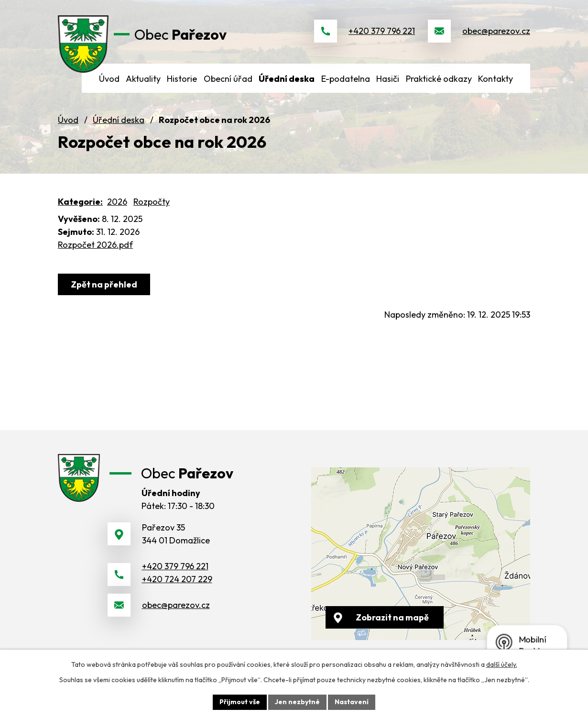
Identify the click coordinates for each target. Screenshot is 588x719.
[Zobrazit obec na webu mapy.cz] (421, 554)
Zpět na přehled (104, 284)
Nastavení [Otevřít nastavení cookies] (352, 702)
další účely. (502, 664)
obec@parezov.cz (496, 31)
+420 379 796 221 (382, 31)
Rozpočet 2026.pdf (95, 245)
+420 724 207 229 (177, 579)
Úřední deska (119, 120)
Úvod (68, 120)
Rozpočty (152, 202)
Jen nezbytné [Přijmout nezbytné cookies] (297, 702)
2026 (117, 202)
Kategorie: (80, 202)
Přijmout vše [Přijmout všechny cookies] (240, 702)
